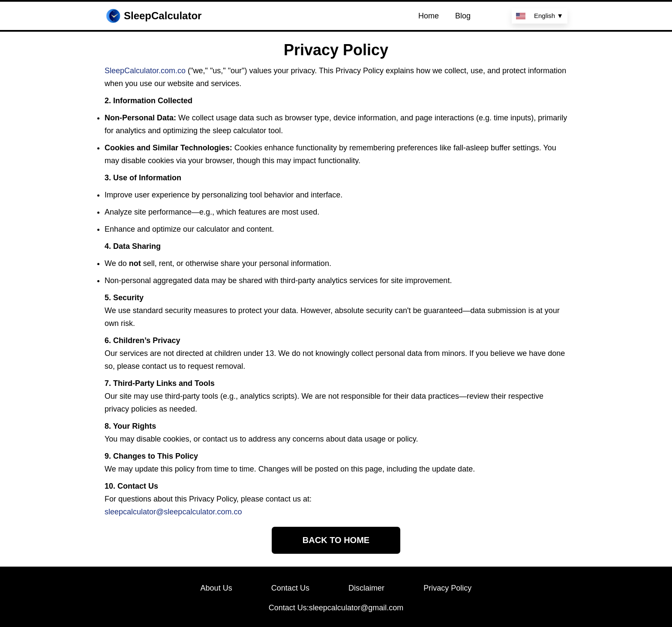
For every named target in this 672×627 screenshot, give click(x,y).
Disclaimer (366, 588)
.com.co (228, 512)
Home (429, 16)
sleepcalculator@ (134, 512)
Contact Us (290, 588)
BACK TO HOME (336, 540)
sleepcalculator (189, 512)
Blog (463, 16)
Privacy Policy (447, 588)
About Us (216, 588)
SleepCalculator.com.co (145, 71)
